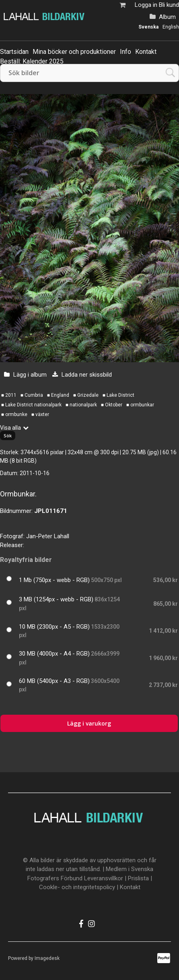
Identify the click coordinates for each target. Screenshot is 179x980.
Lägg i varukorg (89, 723)
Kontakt (146, 52)
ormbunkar (142, 405)
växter (42, 414)
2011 (11, 395)
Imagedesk (47, 958)
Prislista (138, 878)
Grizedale (88, 395)
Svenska (148, 27)
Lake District (120, 395)
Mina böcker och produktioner (74, 52)
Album (167, 17)
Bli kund (169, 5)
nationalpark (83, 405)
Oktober (114, 405)
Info (126, 52)
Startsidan (14, 52)
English (171, 27)
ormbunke (16, 414)
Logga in (146, 5)
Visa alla (10, 428)
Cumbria (34, 395)
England (60, 395)
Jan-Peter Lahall (48, 536)
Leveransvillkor (104, 878)
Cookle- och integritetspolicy (77, 887)
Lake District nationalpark (33, 405)
